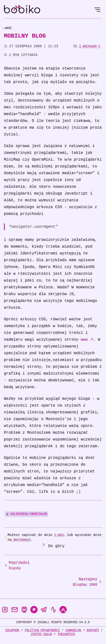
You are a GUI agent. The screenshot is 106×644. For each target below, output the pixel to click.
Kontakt (93, 630)
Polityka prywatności (42, 630)
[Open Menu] (97, 10)
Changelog (73, 630)
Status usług (41, 634)
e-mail (60, 535)
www (87, 340)
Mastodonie (21, 540)
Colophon (12, 630)
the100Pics (66, 634)
